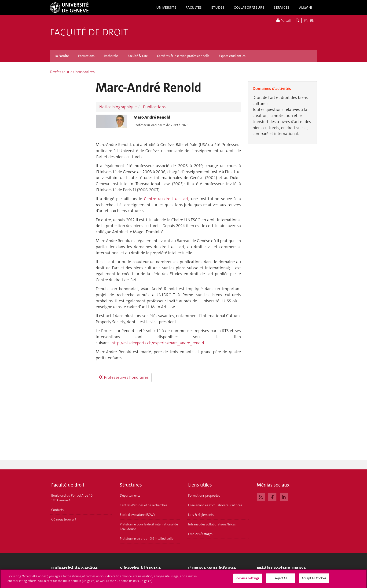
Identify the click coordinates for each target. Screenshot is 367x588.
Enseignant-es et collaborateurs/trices (215, 505)
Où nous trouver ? (64, 519)
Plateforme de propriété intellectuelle (147, 539)
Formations (86, 56)
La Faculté (62, 56)
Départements (130, 495)
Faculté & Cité (138, 56)
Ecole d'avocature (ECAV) (137, 515)
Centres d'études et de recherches (143, 505)
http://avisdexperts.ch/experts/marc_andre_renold (158, 343)
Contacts (57, 510)
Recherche (111, 56)
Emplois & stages (200, 534)
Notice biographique (118, 107)
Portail (284, 21)
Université (166, 7)
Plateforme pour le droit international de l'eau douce (149, 527)
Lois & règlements (201, 515)
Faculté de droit (89, 32)
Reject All (281, 580)
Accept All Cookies (314, 580)
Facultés (194, 7)
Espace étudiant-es (232, 56)
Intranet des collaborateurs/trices (212, 524)
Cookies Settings (248, 580)
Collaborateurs (249, 7)
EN (312, 21)
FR (306, 21)
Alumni (306, 7)
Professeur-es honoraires (72, 72)
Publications (154, 107)
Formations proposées (204, 495)
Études (218, 7)
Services (282, 7)
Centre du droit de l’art (166, 199)
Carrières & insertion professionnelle (183, 56)
